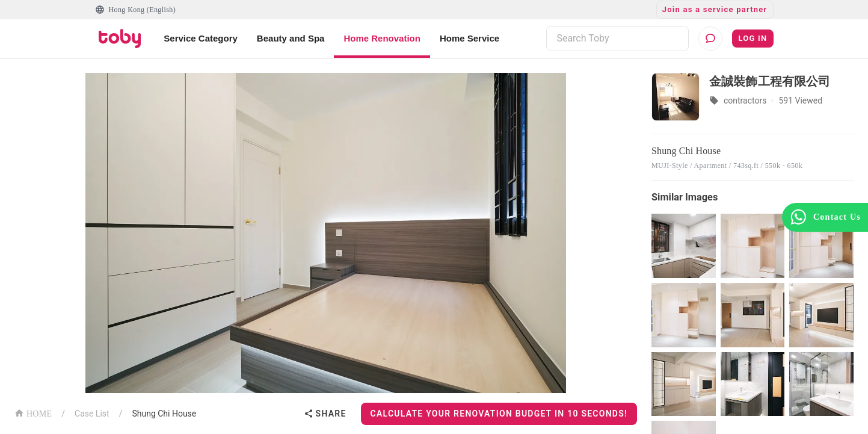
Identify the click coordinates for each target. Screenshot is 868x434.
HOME (33, 413)
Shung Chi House (164, 414)
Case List (92, 414)
